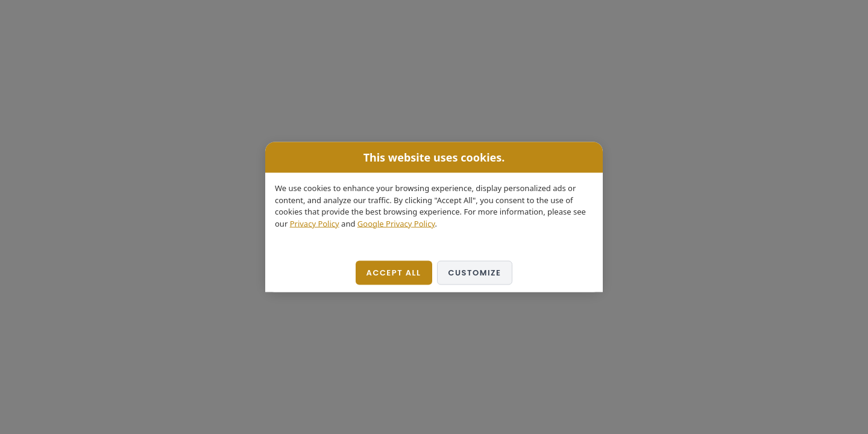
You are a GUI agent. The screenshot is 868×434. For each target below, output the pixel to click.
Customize (475, 273)
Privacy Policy (315, 223)
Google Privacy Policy (396, 223)
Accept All (394, 273)
